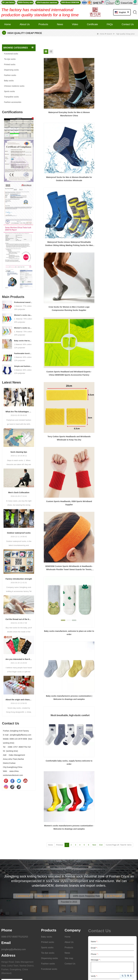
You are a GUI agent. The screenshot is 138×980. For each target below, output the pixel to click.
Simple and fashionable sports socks (23, 366)
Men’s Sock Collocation (19, 492)
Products (43, 24)
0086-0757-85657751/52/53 (15, 881)
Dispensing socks (11, 70)
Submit (127, 929)
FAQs (110, 24)
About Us (25, 24)
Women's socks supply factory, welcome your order (23, 328)
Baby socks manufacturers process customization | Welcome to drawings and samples (58, 221)
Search (109, 34)
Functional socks (11, 54)
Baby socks (9, 81)
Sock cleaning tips (19, 452)
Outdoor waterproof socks (19, 533)
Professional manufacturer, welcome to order (23, 302)
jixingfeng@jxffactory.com (14, 894)
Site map (69, 903)
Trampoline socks (11, 97)
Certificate (92, 24)
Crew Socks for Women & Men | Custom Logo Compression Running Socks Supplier (58, 135)
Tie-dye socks (10, 59)
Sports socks (9, 91)
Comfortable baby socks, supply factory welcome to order (90, 221)
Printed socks (10, 64)
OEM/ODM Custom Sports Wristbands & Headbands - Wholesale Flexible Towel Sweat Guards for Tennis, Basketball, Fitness (90, 178)
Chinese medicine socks (14, 86)
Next (94, 239)
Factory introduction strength (19, 579)
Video (75, 24)
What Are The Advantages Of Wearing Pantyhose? (19, 412)
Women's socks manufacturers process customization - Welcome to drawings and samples (23, 315)
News (60, 24)
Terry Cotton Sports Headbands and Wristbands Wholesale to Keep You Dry (121, 135)
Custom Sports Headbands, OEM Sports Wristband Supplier (58, 178)
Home (8, 24)
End (101, 239)
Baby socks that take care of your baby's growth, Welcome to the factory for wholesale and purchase (23, 341)
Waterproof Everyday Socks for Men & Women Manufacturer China (58, 92)
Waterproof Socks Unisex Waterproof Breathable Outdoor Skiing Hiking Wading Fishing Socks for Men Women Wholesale (122, 92)
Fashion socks (10, 75)
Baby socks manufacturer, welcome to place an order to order (121, 178)
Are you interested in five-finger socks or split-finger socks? (19, 659)
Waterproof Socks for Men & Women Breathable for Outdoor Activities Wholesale (90, 92)
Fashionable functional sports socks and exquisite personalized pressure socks (23, 353)
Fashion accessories (13, 102)
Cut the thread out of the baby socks (19, 619)
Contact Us (128, 24)
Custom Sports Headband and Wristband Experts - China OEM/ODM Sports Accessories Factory (90, 135)
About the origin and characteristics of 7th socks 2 (19, 700)
